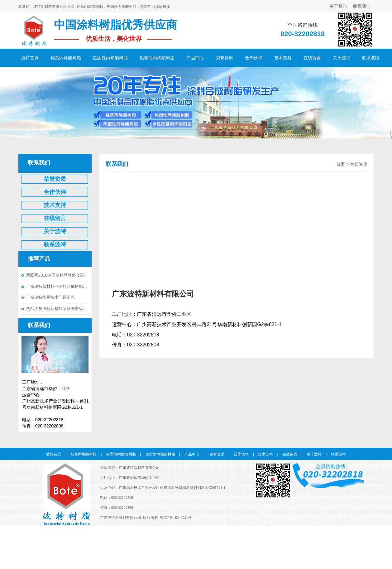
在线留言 (312, 58)
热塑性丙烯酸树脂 (157, 58)
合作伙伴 (254, 58)
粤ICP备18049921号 (176, 518)
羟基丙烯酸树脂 (66, 58)
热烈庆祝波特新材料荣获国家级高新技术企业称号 (57, 309)
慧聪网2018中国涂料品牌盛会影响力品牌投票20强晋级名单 (57, 275)
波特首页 (30, 58)
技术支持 (283, 58)
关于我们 (338, 6)
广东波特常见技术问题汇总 (50, 297)
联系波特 (371, 58)
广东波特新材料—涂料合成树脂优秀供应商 (57, 286)
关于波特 (342, 58)
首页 (341, 164)
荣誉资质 (224, 58)
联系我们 (362, 6)
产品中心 (195, 58)
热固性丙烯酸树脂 (110, 58)
